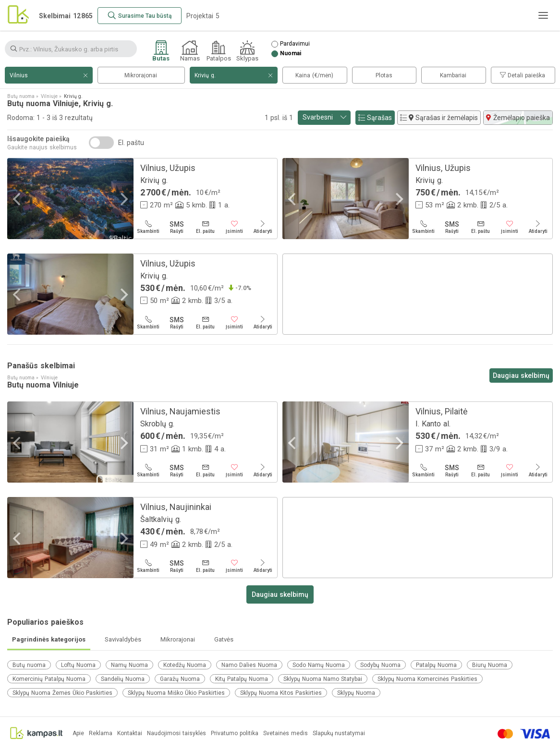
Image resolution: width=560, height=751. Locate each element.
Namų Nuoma (129, 665)
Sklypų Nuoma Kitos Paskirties (281, 693)
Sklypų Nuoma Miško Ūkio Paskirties (176, 693)
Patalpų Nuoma (436, 665)
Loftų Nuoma (78, 665)
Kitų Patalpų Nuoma (242, 679)
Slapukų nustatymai (339, 733)
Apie (78, 733)
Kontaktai (130, 733)
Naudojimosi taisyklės (177, 733)
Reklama (101, 733)
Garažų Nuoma (180, 679)
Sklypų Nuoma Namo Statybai (323, 679)
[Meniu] (543, 15)
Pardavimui (295, 44)
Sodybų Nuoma (380, 665)
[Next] (123, 199)
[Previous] (18, 199)
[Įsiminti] (234, 227)
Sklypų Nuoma (356, 693)
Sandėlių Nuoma (123, 679)
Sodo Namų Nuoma (319, 665)
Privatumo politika (235, 733)
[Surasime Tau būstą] (140, 16)
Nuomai (291, 54)
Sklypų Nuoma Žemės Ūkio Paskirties (62, 693)
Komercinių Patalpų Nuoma (49, 679)
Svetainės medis (286, 733)
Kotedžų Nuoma (185, 665)
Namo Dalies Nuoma (249, 665)
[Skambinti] (148, 227)
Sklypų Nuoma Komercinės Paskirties (427, 679)
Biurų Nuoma (490, 665)
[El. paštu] (206, 227)
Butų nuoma (29, 665)
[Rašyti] (177, 227)
